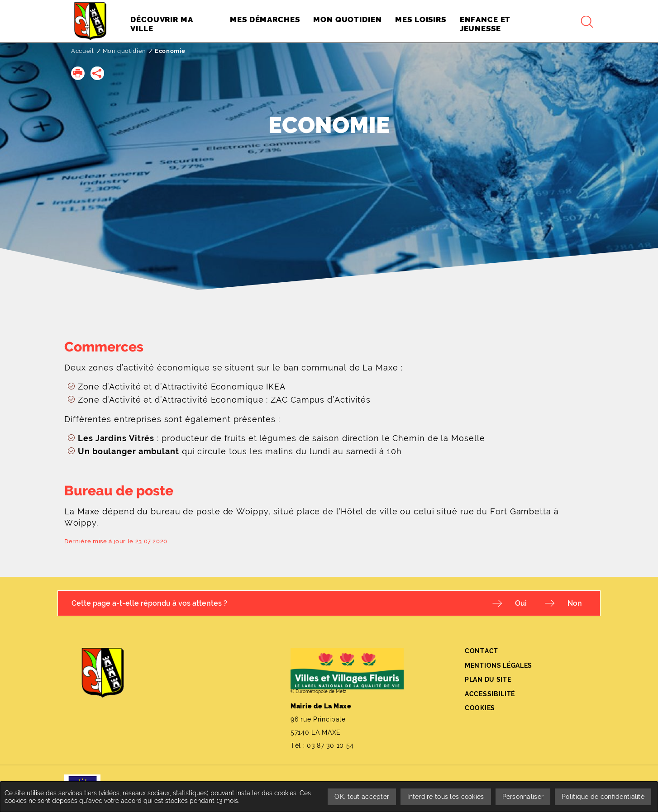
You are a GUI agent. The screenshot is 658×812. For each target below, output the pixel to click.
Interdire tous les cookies (446, 797)
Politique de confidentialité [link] (603, 797)
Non (575, 603)
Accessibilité (490, 694)
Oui (521, 603)
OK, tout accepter (362, 797)
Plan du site (488, 679)
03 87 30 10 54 (330, 746)
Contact (482, 651)
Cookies (480, 708)
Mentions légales (498, 665)
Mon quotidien (124, 51)
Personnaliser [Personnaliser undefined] (523, 797)
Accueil (83, 51)
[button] (78, 73)
